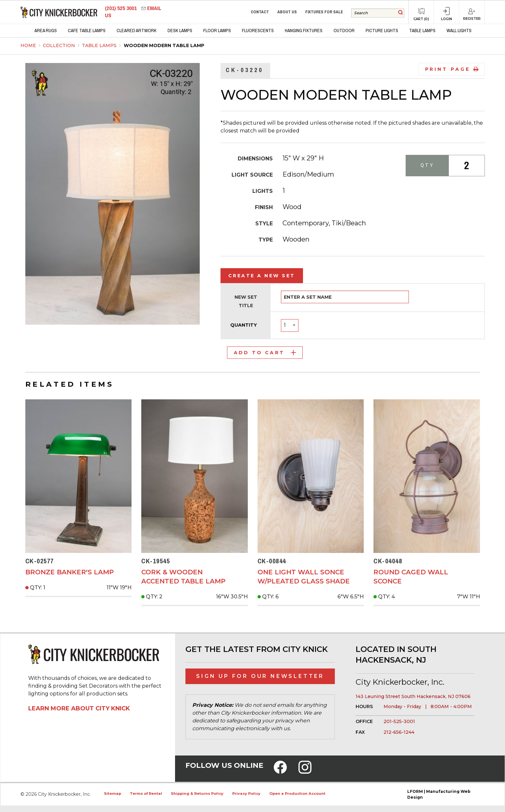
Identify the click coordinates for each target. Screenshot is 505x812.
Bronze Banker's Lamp (69, 572)
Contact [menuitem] (260, 12)
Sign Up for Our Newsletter (260, 676)
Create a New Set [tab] (262, 276)
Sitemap (113, 793)
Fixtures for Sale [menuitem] (324, 12)
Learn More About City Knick (79, 708)
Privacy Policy (246, 793)
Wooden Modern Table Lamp (164, 45)
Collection (60, 45)
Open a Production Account (297, 793)
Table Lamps (100, 45)
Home (28, 45)
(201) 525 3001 (121, 8)
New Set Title (246, 301)
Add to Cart (265, 353)
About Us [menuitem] (287, 12)
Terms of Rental (146, 793)
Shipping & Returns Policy (197, 793)
